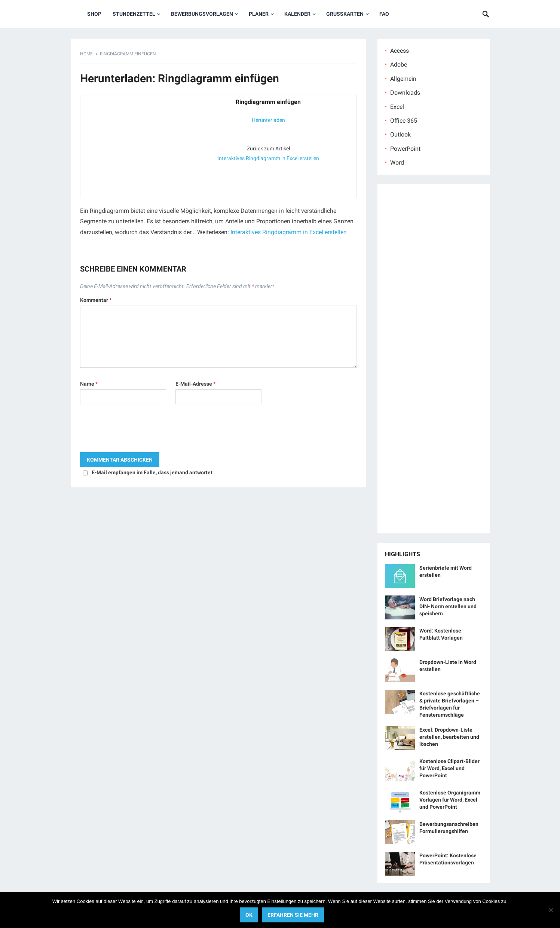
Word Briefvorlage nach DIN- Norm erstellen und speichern (448, 606)
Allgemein (403, 79)
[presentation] (137, 430)
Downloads (405, 93)
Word (397, 163)
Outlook (400, 134)
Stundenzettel (134, 14)
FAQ (384, 14)
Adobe (399, 65)
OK (249, 915)
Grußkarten (345, 14)
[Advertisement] (130, 145)
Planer (259, 14)
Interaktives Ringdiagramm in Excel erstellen (268, 158)
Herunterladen (268, 120)
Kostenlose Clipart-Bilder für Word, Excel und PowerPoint (449, 768)
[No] (551, 910)
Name (89, 384)
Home (86, 54)
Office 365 (404, 121)
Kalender (297, 14)
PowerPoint (405, 149)
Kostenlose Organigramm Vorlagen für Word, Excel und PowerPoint (450, 800)
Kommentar (96, 300)
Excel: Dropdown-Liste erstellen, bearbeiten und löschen (449, 737)
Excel (397, 107)
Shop (94, 14)
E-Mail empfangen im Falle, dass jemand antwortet (152, 472)
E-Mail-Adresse (195, 384)
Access (400, 51)
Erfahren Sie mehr (293, 915)
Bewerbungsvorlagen (202, 14)
